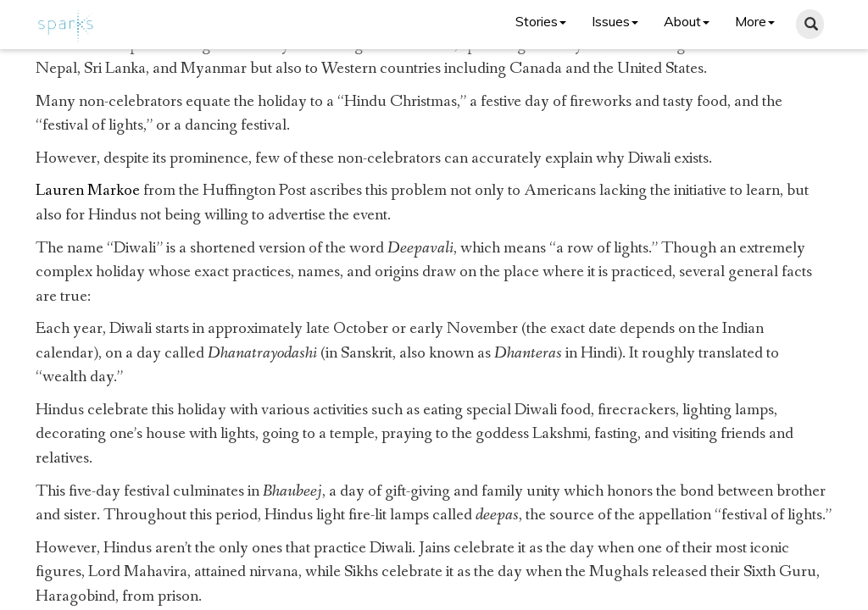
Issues (615, 21)
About (687, 21)
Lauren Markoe (88, 191)
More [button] (755, 21)
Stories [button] (541, 21)
